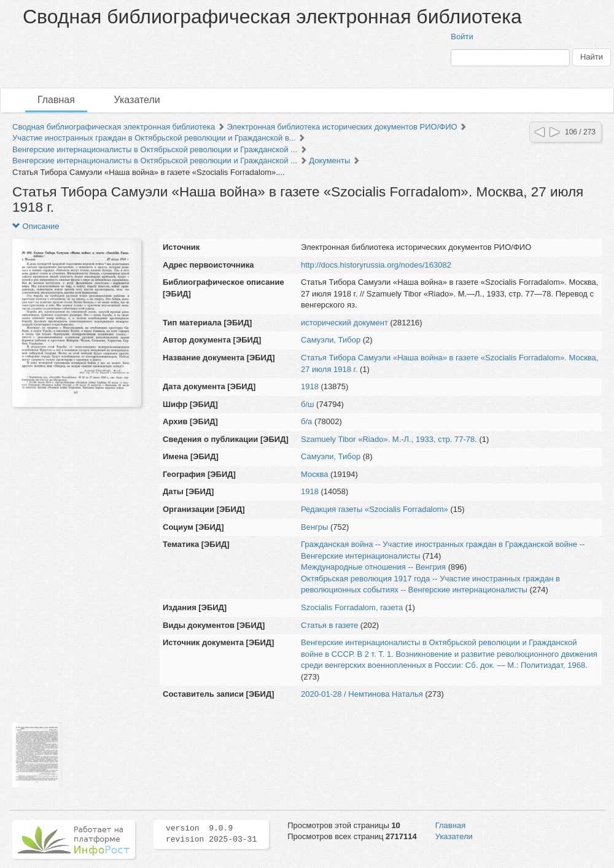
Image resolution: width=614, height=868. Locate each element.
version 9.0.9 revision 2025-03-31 (211, 834)
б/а (306, 421)
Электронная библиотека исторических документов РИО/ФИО (342, 127)
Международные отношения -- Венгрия (373, 567)
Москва (314, 474)
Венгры (314, 527)
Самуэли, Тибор (331, 340)
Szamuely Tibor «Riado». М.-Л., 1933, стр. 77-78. (389, 439)
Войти (462, 37)
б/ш (308, 404)
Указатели (137, 100)
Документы (329, 161)
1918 (310, 386)
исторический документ (344, 323)
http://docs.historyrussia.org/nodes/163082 (376, 265)
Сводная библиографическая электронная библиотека (114, 127)
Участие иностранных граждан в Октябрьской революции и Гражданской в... (154, 138)
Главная (56, 100)
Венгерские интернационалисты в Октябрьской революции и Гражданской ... (155, 149)
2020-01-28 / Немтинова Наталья (362, 694)
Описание (36, 226)
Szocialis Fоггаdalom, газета (352, 607)
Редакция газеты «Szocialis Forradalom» (375, 509)
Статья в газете (329, 625)
